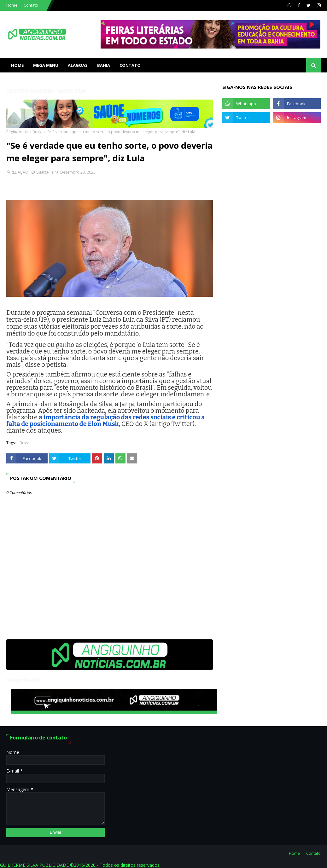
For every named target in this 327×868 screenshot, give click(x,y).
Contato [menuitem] (130, 65)
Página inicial (18, 132)
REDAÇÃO (20, 172)
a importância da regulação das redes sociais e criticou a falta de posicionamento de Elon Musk (105, 420)
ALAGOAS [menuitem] (78, 65)
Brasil (38, 132)
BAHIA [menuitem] (104, 65)
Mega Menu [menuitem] (46, 65)
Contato (31, 5)
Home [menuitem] (17, 65)
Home (12, 5)
